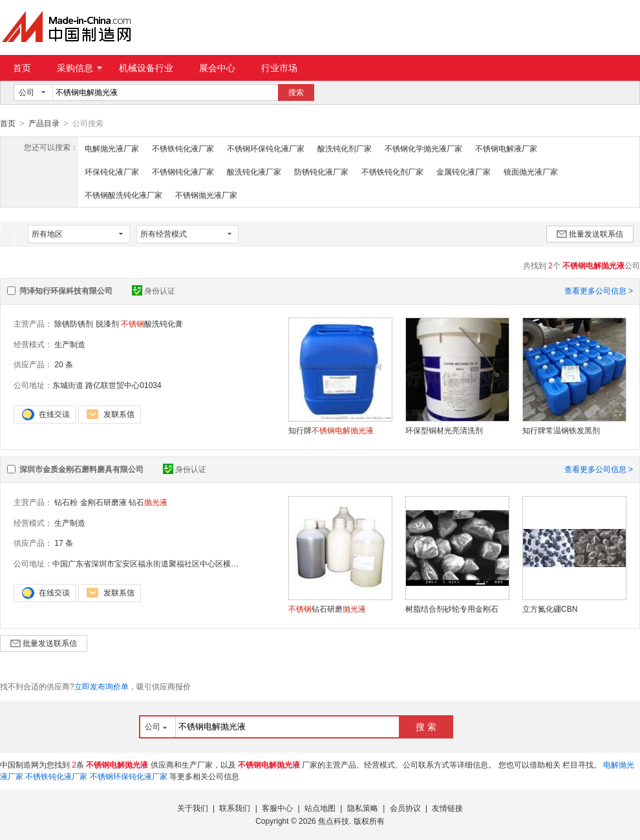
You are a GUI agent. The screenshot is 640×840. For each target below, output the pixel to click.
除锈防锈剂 (74, 323)
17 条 (64, 543)
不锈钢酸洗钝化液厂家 (123, 195)
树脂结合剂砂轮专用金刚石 (452, 608)
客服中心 (277, 808)
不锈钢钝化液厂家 (183, 171)
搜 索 (426, 726)
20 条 (64, 364)
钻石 (148, 502)
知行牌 (331, 430)
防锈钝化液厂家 (321, 171)
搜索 (296, 92)
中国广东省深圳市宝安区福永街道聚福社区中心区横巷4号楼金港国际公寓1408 (187, 563)
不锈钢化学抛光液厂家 (423, 148)
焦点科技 (334, 821)
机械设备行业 (146, 68)
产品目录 (44, 124)
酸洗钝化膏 (152, 323)
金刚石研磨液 (103, 502)
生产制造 (70, 344)
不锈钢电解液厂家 (506, 148)
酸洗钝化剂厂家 (345, 148)
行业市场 (279, 68)
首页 (22, 68)
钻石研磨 (327, 608)
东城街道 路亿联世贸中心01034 (107, 385)
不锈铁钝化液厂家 (183, 148)
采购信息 (80, 68)
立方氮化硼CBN (550, 608)
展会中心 (217, 68)
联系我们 (235, 808)
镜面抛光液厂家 (531, 171)
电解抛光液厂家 (112, 148)
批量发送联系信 (590, 233)
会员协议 (405, 808)
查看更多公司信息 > (599, 290)
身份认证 (154, 290)
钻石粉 (66, 502)
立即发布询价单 (101, 686)
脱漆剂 (107, 323)
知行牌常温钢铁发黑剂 (561, 430)
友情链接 (447, 808)
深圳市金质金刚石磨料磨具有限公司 (81, 469)
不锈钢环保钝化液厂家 (266, 148)
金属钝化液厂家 (464, 171)
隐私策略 (363, 808)
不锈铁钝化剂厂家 (392, 171)
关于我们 (193, 808)
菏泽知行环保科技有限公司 (66, 290)
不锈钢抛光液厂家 (206, 195)
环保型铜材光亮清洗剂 (444, 430)
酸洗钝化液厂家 (254, 171)
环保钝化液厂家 (112, 171)
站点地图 (320, 808)
